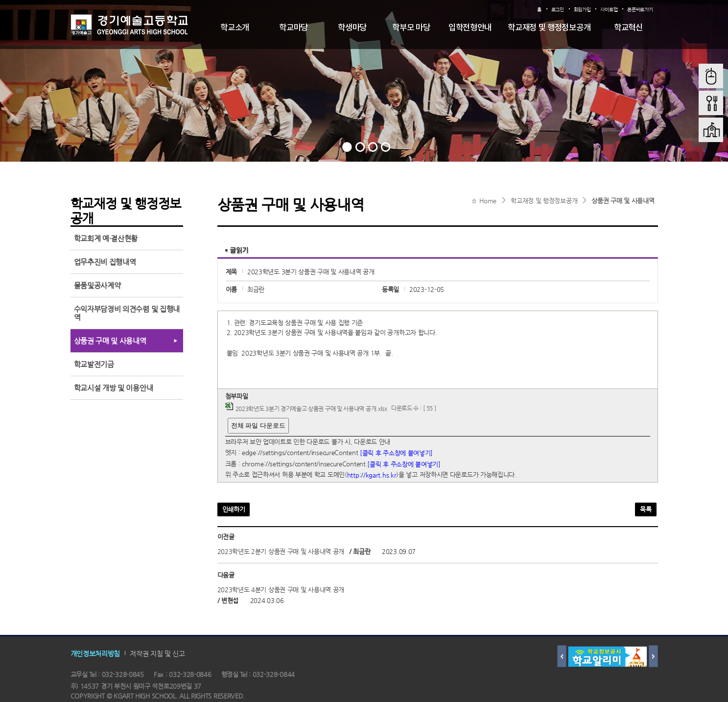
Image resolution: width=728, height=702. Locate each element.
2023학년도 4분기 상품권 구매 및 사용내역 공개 (281, 590)
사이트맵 (609, 10)
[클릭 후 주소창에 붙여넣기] (396, 453)
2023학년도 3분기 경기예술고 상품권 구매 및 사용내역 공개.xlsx (311, 409)
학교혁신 (628, 28)
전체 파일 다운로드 (258, 425)
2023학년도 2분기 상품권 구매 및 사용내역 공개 (281, 551)
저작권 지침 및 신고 (157, 654)
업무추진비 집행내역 (105, 262)
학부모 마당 (411, 28)
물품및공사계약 (97, 285)
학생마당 (352, 28)
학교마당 (294, 28)
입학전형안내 (470, 28)
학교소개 (235, 28)
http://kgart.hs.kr (372, 475)
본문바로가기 (640, 10)
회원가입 (582, 10)
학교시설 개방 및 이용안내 (114, 388)
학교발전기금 (94, 364)
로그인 (558, 10)
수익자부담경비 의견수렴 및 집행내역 (127, 313)
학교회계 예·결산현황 (106, 238)
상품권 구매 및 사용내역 (623, 201)
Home (488, 201)
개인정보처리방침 (95, 654)
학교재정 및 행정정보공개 (549, 28)
